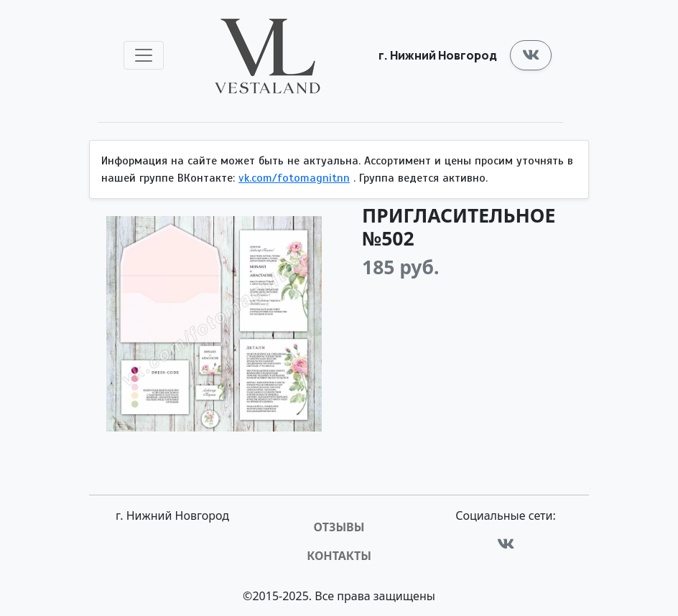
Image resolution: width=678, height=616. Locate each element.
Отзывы (339, 527)
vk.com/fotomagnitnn (294, 178)
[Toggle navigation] (144, 55)
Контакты (339, 556)
